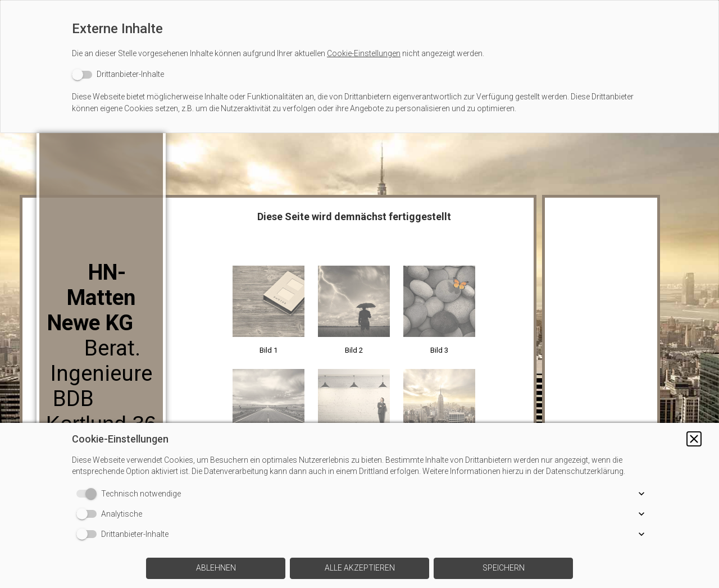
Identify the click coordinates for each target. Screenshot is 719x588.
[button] (694, 439)
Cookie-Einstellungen (364, 53)
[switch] (118, 74)
